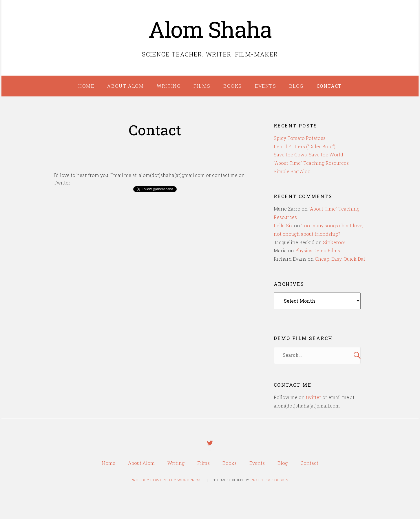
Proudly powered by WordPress (166, 481)
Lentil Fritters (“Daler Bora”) (305, 146)
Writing (169, 86)
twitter (314, 397)
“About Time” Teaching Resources (311, 163)
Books (233, 86)
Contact (329, 86)
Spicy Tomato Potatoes (300, 138)
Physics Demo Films (318, 250)
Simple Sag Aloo (292, 171)
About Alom (125, 86)
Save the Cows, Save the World (308, 155)
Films (202, 86)
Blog (296, 86)
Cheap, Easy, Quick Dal (340, 259)
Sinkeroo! (334, 242)
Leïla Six (283, 225)
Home (86, 86)
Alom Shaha (210, 29)
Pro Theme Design (269, 481)
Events (266, 86)
